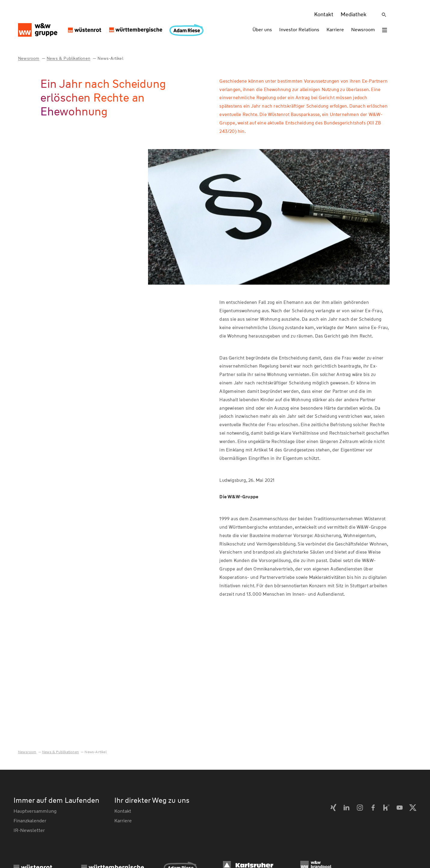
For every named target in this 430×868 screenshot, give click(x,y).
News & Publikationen (68, 58)
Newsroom (363, 30)
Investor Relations (299, 30)
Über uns (262, 30)
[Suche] (384, 15)
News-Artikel (110, 58)
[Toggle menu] (385, 30)
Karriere (335, 30)
